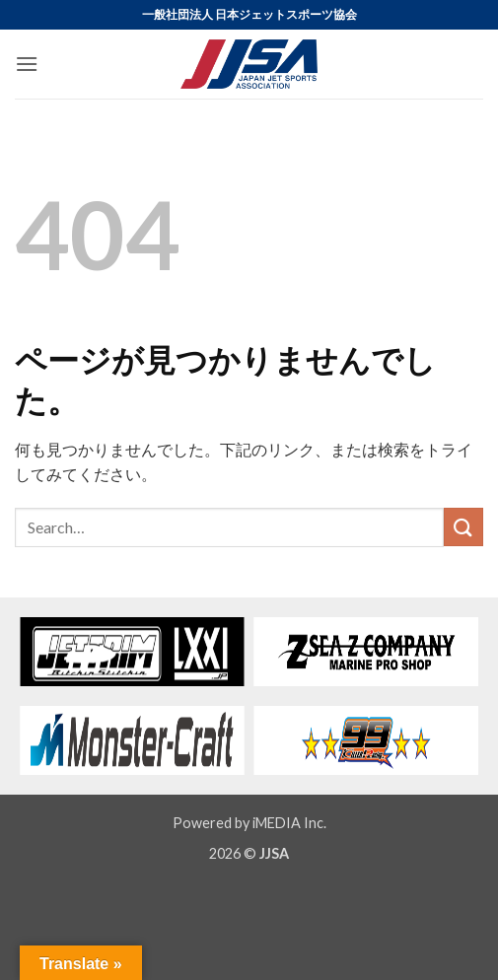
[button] (27, 64)
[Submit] (463, 527)
